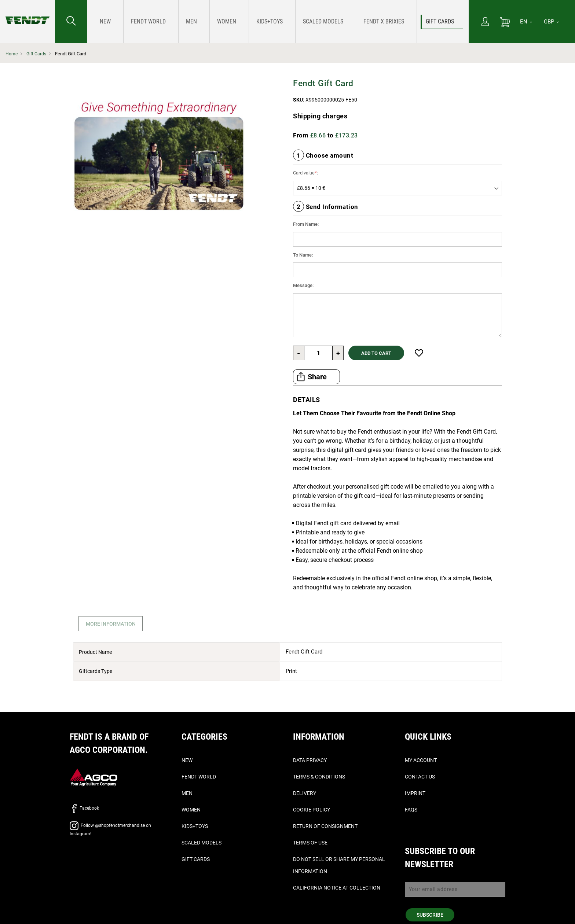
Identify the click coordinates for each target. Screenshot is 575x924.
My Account (421, 760)
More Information (112, 624)
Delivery (305, 793)
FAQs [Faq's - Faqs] (411, 810)
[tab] (109, 624)
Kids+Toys (195, 826)
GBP (551, 22)
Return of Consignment (325, 826)
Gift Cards (37, 54)
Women (191, 810)
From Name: (306, 224)
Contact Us (420, 777)
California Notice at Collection (337, 888)
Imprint (415, 793)
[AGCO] (94, 777)
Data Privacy (310, 760)
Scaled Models (202, 843)
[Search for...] (71, 22)
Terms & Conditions (319, 777)
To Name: (303, 255)
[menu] (278, 22)
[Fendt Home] (28, 13)
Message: (303, 285)
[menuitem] (103, 22)
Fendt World (199, 777)
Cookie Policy (312, 810)
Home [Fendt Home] (12, 54)
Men (187, 793)
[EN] (526, 22)
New (187, 760)
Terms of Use (310, 843)
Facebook (84, 808)
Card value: (305, 173)
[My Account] (485, 22)
